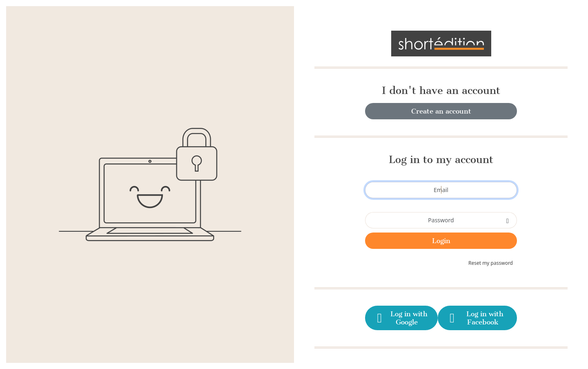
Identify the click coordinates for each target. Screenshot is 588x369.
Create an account (441, 111)
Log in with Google (401, 318)
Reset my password (491, 263)
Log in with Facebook (475, 318)
